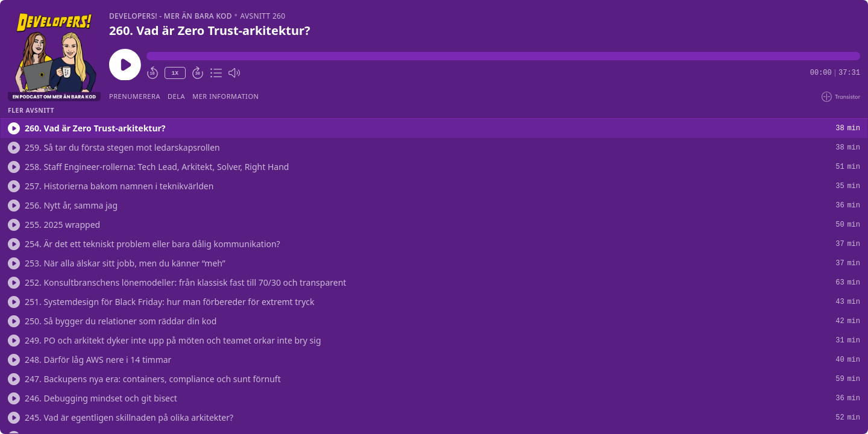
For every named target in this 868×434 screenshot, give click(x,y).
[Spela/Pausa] (54, 55)
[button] (503, 56)
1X (175, 73)
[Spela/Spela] (14, 128)
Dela (176, 96)
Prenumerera (135, 96)
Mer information (225, 96)
